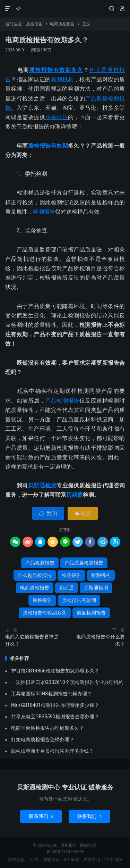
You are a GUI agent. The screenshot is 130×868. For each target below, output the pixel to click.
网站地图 (88, 845)
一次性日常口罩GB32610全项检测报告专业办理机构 (67, 682)
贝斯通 (75, 495)
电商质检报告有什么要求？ (101, 640)
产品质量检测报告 (84, 563)
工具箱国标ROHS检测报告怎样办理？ (51, 694)
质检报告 (65, 9)
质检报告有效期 (48, 146)
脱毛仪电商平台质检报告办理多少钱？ (52, 751)
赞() (48, 513)
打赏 (83, 513)
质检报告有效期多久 (56, 70)
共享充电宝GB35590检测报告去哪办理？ (55, 717)
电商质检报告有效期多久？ (47, 40)
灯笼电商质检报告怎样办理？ (43, 739)
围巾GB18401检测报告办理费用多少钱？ (55, 705)
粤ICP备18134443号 (65, 852)
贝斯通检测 (42, 485)
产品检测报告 (62, 401)
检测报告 (44, 212)
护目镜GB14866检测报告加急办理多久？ (55, 671)
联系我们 (41, 816)
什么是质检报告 (35, 575)
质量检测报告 (91, 613)
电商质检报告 (62, 24)
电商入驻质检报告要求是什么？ (32, 640)
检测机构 (62, 79)
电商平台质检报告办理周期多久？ (47, 728)
